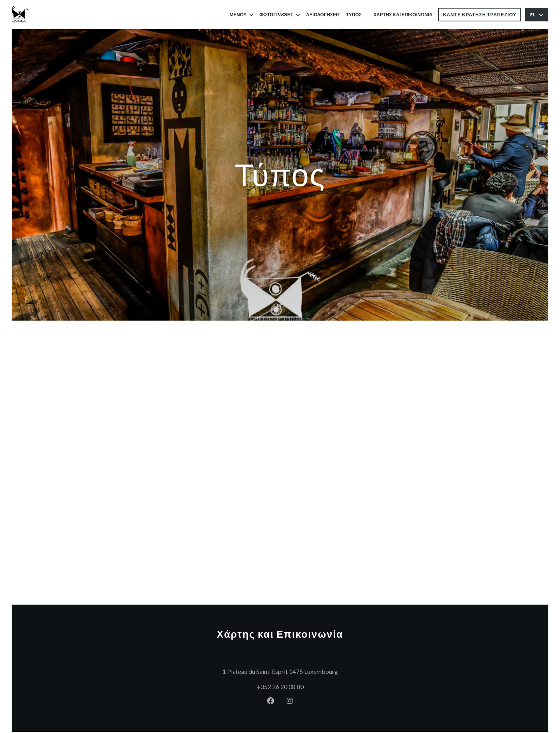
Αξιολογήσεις (323, 15)
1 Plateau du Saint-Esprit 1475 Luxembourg (318, 670)
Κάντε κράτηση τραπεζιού (480, 15)
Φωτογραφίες (280, 15)
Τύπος (354, 15)
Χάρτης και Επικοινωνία (403, 15)
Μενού (241, 15)
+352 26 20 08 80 (280, 687)
